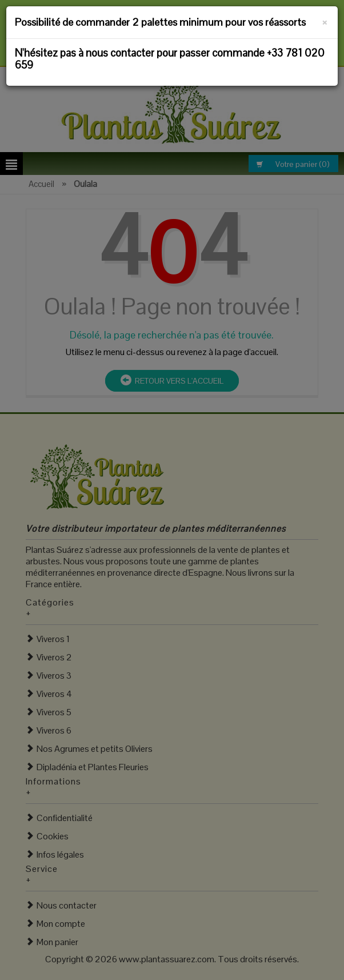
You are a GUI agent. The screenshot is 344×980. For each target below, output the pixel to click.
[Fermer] (325, 21)
